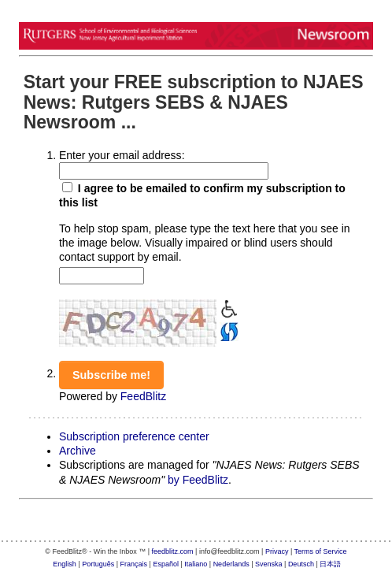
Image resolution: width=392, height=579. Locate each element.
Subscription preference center (134, 436)
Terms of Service (321, 551)
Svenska (269, 564)
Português (98, 564)
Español (166, 564)
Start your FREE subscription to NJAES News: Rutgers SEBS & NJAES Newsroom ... (194, 102)
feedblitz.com (173, 551)
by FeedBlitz (198, 480)
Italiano (196, 564)
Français (134, 564)
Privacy (277, 551)
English (65, 564)
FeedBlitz (143, 396)
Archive (78, 451)
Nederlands (231, 564)
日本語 (330, 564)
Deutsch (301, 564)
